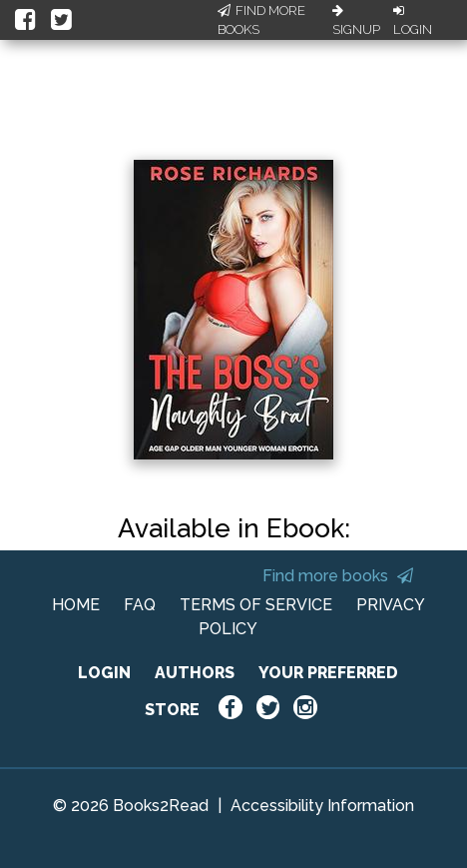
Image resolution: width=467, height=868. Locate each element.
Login (413, 21)
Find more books (338, 576)
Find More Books (261, 20)
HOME (76, 605)
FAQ (140, 605)
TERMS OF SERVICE (256, 605)
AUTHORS (195, 673)
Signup (356, 21)
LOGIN (104, 673)
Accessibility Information (322, 806)
